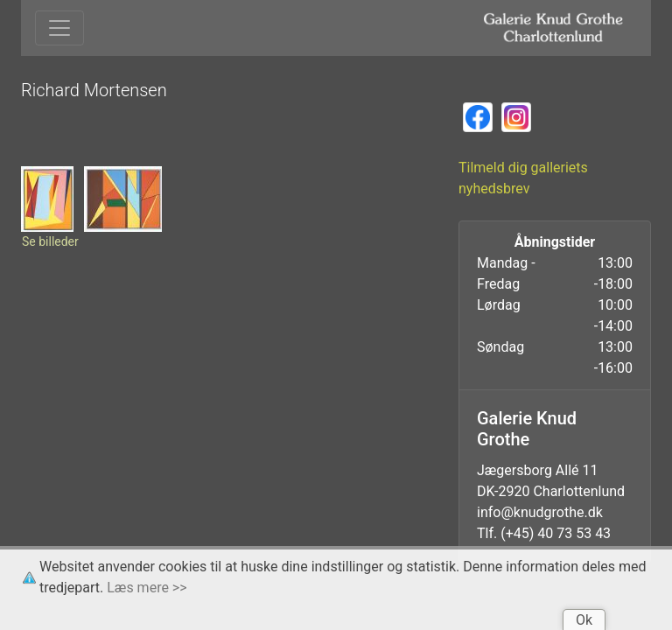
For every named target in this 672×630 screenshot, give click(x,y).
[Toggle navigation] (59, 28)
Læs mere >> (147, 588)
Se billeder (50, 241)
